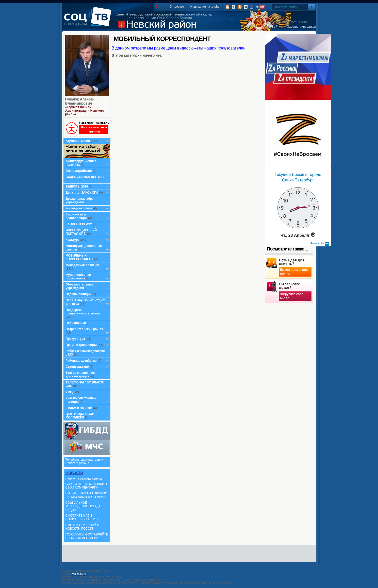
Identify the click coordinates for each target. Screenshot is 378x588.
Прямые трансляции (81, 345)
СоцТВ (89, 20)
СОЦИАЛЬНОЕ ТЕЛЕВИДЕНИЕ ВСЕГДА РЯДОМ (83, 506)
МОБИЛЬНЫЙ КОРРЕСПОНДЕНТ (80, 257)
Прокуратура (76, 339)
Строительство (77, 367)
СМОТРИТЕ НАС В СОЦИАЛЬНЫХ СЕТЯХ (82, 517)
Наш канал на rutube (205, 7)
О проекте (177, 7)
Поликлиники (76, 323)
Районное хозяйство (81, 361)
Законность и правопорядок (77, 216)
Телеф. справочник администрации (80, 375)
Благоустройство (79, 171)
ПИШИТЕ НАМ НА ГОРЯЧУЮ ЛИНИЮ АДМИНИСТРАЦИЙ (86, 495)
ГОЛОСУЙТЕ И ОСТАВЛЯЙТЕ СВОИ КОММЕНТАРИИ (87, 486)
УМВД (70, 392)
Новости (74, 473)
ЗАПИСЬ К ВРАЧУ (79, 224)
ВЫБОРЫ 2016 (77, 187)
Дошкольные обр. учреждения (79, 200)
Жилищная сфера (79, 208)
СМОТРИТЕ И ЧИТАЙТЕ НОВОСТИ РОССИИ (83, 527)
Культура (73, 240)
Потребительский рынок (84, 329)
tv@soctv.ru (79, 574)
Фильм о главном (79, 408)
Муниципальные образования (78, 277)
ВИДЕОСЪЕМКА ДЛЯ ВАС (85, 177)
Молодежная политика (83, 265)
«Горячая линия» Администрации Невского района (85, 111)
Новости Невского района (84, 479)
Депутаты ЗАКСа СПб (82, 193)
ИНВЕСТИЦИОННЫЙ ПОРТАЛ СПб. (81, 232)
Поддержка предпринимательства (83, 312)
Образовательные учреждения (80, 286)
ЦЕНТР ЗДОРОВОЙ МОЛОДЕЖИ (80, 416)
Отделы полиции (79, 294)
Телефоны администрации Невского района (84, 461)
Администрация (78, 141)
